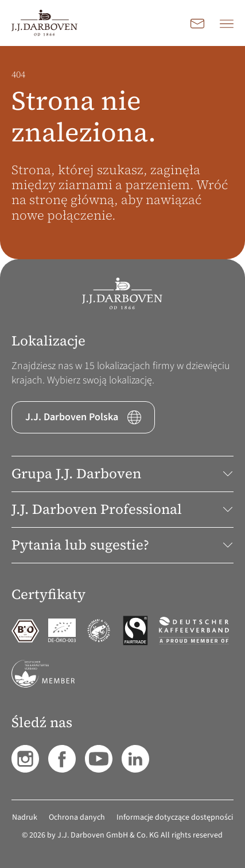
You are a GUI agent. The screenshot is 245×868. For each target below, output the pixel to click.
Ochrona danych (77, 817)
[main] (122, 153)
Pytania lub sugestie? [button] (122, 545)
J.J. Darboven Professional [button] (122, 509)
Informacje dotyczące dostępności (175, 817)
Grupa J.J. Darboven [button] (122, 473)
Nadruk (25, 817)
